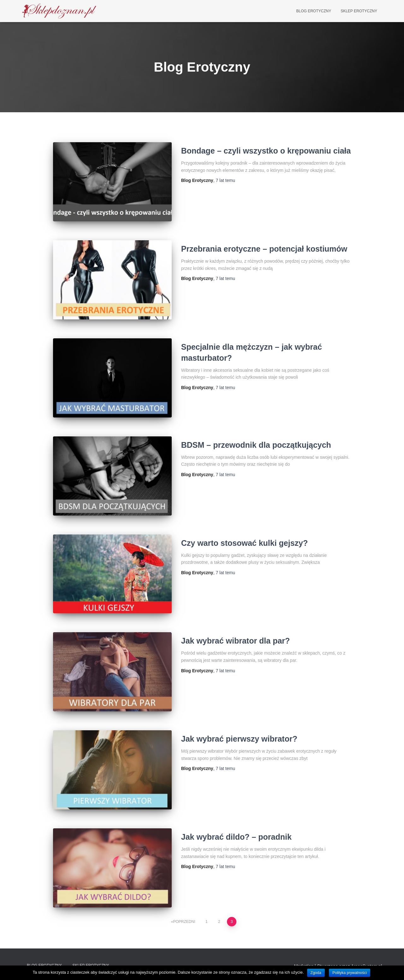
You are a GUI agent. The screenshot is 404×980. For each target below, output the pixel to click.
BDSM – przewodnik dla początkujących (256, 445)
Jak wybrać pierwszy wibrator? (239, 739)
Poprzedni (184, 922)
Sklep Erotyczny (359, 11)
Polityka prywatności (350, 973)
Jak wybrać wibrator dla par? (236, 641)
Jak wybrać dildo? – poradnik (236, 837)
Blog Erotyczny (314, 11)
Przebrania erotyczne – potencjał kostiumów (264, 249)
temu (225, 180)
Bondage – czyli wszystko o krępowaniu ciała (266, 151)
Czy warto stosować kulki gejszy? (245, 543)
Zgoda (316, 973)
